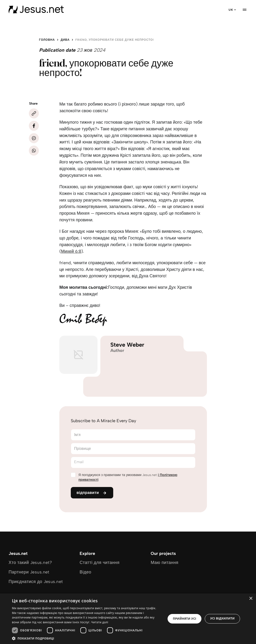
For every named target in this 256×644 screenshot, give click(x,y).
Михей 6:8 (71, 251)
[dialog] (128, 619)
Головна (47, 40)
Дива (65, 40)
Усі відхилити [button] (223, 618)
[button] (87, 638)
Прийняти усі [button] (184, 619)
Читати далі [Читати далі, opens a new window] (100, 622)
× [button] (251, 599)
